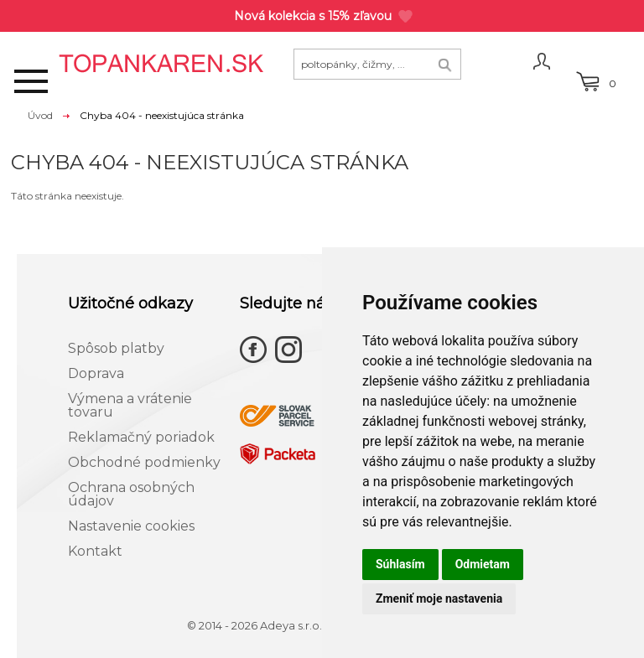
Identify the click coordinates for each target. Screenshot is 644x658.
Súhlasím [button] (400, 564)
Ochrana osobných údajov (131, 494)
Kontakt (95, 551)
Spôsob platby (116, 348)
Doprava (96, 373)
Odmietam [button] (483, 564)
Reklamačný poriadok (141, 437)
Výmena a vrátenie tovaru (130, 405)
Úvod (40, 115)
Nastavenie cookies (131, 526)
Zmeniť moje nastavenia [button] (439, 598)
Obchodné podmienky (144, 462)
